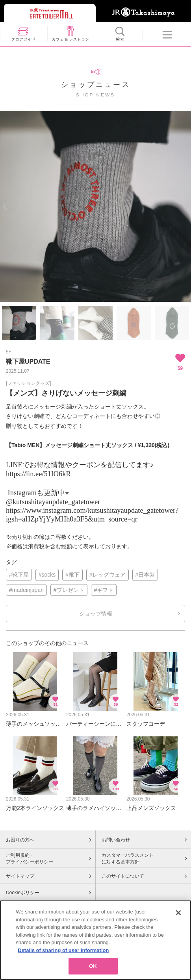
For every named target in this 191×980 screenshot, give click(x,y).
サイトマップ (20, 876)
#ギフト (104, 590)
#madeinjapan (26, 590)
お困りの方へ (20, 840)
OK (93, 969)
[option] (95, 206)
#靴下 (72, 575)
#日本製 (145, 575)
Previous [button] (5, 207)
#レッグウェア (108, 575)
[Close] (178, 915)
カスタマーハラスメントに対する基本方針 (128, 859)
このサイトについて (123, 876)
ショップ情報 (96, 614)
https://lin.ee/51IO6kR (38, 474)
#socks (47, 575)
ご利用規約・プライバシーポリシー (30, 859)
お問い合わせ (116, 840)
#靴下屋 (19, 575)
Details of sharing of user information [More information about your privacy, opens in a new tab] (63, 953)
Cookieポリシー (23, 893)
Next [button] (186, 207)
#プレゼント (69, 590)
